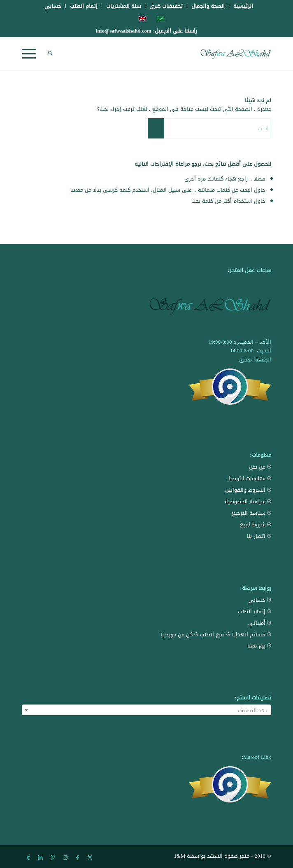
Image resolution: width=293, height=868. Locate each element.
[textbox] (146, 711)
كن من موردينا (179, 635)
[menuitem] (243, 6)
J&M (180, 856)
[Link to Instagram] (65, 858)
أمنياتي (260, 623)
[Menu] (32, 54)
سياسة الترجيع (251, 513)
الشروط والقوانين (248, 490)
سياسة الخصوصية (248, 501)
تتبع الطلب (215, 635)
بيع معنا (259, 646)
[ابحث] (49, 54)
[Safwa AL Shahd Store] (171, 54)
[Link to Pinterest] (53, 858)
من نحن (260, 467)
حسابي (260, 600)
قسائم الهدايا (252, 635)
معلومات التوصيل (249, 478)
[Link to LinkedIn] (40, 858)
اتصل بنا (259, 536)
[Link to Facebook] (77, 858)
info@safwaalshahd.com (124, 31)
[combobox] (146, 710)
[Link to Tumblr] (28, 858)
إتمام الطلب (255, 611)
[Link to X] (90, 858)
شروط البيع (256, 524)
